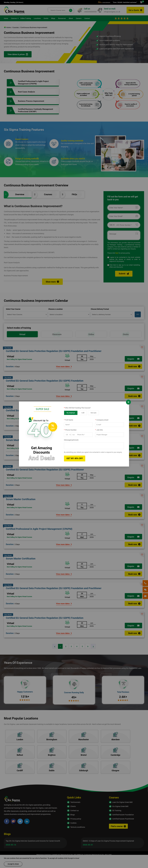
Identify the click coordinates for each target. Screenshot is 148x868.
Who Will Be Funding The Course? (77, 408)
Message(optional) (71, 440)
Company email (102, 420)
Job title (99, 430)
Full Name (68, 420)
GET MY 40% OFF (75, 458)
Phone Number (70, 430)
